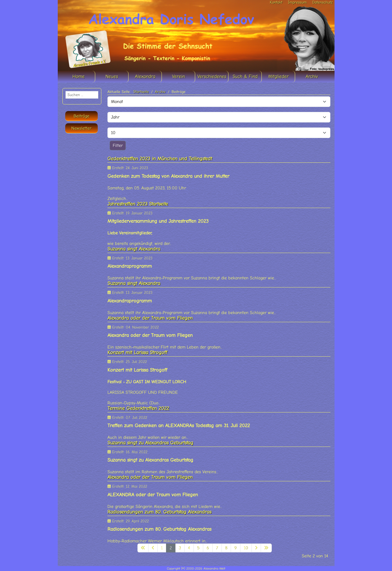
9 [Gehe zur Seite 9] (236, 548)
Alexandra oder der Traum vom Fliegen (150, 318)
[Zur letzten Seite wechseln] (266, 548)
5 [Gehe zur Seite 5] (198, 548)
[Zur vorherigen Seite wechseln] (153, 548)
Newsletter (81, 128)
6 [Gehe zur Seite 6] (208, 548)
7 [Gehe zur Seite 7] (217, 548)
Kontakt (276, 2)
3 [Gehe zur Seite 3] (180, 548)
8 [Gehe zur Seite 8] (226, 548)
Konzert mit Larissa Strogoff (137, 353)
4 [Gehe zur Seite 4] (189, 548)
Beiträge (81, 116)
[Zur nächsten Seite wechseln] (256, 548)
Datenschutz (322, 2)
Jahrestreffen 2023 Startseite (138, 204)
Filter (118, 146)
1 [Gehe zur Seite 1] (162, 548)
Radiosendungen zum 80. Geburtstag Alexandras (159, 512)
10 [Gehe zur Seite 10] (246, 548)
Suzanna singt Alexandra (134, 249)
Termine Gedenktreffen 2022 (138, 408)
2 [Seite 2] (171, 548)
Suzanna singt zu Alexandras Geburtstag (150, 443)
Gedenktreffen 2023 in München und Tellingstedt (160, 159)
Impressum (297, 2)
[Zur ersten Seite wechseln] (143, 548)
